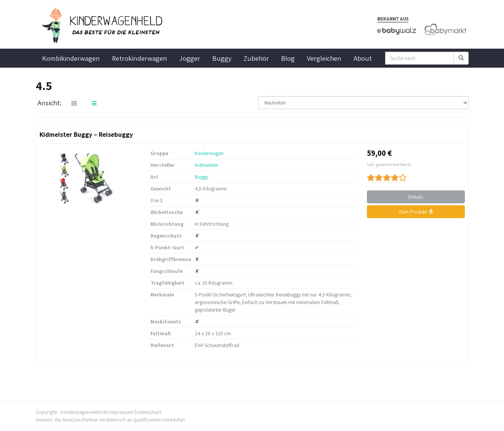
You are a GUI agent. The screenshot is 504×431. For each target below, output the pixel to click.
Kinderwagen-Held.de (84, 412)
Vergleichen (324, 58)
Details (416, 197)
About (363, 58)
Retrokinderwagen (140, 58)
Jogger (190, 58)
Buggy (222, 58)
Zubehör (256, 58)
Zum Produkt (416, 212)
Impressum (121, 412)
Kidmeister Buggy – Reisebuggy (86, 134)
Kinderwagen (209, 153)
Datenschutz (148, 412)
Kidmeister (207, 165)
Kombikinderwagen (71, 58)
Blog (288, 58)
